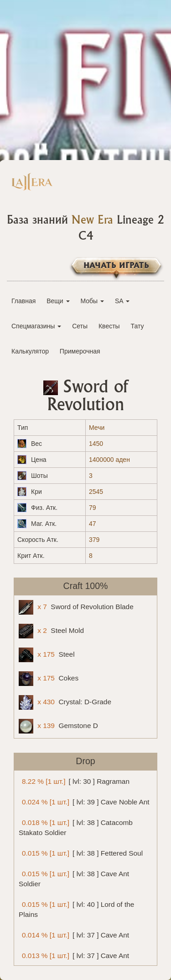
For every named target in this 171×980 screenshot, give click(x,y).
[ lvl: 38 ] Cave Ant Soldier (74, 878)
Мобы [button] (92, 301)
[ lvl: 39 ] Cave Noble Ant (84, 801)
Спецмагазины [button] (36, 326)
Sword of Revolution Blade (76, 607)
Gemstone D (58, 726)
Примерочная (80, 351)
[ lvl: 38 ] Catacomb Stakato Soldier (76, 826)
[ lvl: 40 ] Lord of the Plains (76, 908)
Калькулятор (30, 351)
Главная (23, 301)
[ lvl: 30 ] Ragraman (74, 781)
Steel (47, 655)
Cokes (49, 679)
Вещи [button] (58, 301)
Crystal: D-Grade (65, 702)
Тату (137, 326)
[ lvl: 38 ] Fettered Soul (81, 853)
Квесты (109, 326)
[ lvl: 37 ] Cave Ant (74, 934)
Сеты (80, 326)
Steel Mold (51, 631)
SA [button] (122, 301)
